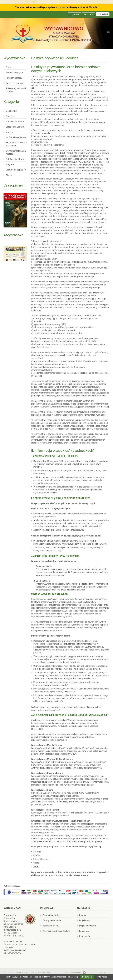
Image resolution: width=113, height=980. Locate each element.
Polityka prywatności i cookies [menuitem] (16, 90)
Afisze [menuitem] (9, 175)
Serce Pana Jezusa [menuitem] (15, 127)
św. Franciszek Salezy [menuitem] (16, 137)
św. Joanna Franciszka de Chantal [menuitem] (16, 144)
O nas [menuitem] (8, 67)
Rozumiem (87, 977)
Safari (36, 866)
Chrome (37, 852)
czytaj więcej (102, 977)
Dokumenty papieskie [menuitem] (16, 170)
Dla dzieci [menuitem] (10, 116)
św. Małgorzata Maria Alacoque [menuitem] (16, 152)
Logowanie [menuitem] (74, 14)
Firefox (37, 855)
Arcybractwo (13, 235)
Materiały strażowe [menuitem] (15, 122)
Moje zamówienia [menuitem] (88, 926)
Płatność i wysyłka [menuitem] (14, 73)
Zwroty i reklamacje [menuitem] (15, 83)
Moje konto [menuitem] (84, 920)
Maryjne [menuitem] (9, 132)
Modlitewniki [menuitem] (12, 111)
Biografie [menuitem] (10, 164)
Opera (36, 863)
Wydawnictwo (14, 58)
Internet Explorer (41, 859)
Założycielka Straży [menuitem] (15, 159)
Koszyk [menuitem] (83, 915)
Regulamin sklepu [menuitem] (14, 78)
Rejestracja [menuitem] (89, 14)
